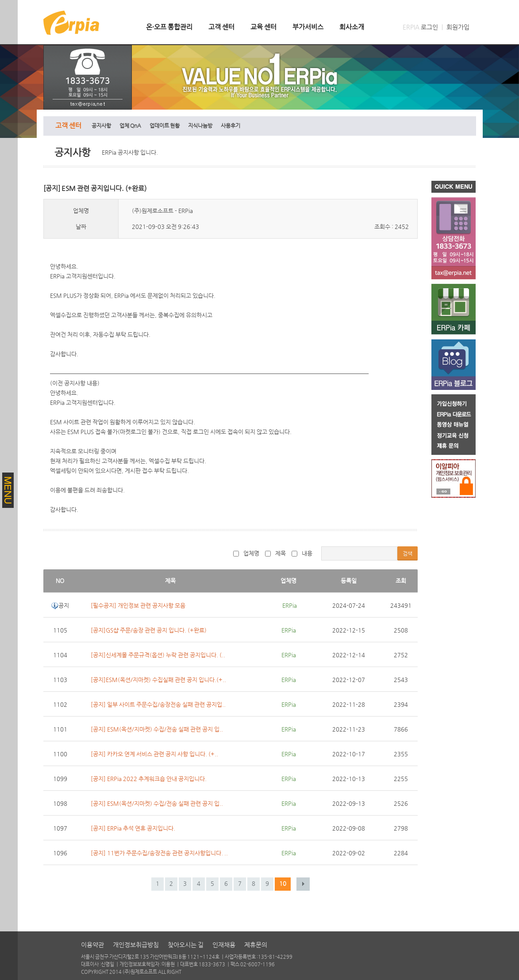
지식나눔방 (200, 126)
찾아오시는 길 (186, 945)
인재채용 (224, 945)
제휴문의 (256, 945)
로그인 (429, 27)
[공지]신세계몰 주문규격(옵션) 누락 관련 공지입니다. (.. (158, 655)
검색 (408, 553)
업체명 (246, 553)
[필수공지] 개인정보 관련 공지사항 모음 (138, 605)
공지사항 (101, 126)
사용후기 (231, 126)
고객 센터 (221, 27)
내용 (302, 553)
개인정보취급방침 (136, 945)
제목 (275, 553)
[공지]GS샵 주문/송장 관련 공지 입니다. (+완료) (149, 630)
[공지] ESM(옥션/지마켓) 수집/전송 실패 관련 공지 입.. (157, 729)
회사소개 (352, 27)
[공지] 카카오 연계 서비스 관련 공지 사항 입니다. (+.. (154, 754)
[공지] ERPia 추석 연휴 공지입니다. (133, 828)
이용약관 (92, 945)
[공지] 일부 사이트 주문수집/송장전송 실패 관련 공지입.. (158, 704)
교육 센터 (263, 27)
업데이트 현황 (165, 126)
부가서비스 (308, 27)
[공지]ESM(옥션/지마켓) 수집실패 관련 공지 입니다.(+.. (158, 680)
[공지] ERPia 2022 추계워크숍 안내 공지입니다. (149, 779)
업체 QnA (130, 126)
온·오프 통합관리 (169, 27)
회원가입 (458, 27)
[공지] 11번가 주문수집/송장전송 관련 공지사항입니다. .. (159, 853)
